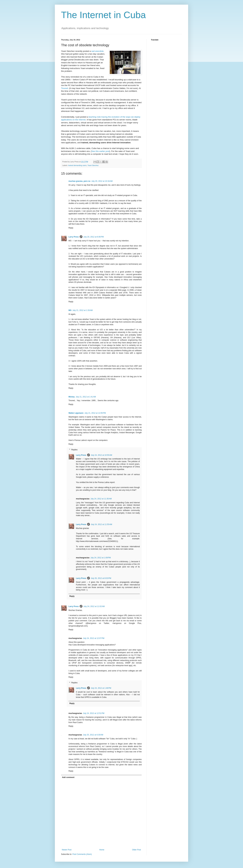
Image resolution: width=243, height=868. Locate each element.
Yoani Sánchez (93, 165)
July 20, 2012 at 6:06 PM (94, 237)
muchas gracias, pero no (79, 181)
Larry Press (74, 237)
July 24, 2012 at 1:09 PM (101, 558)
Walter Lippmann (76, 413)
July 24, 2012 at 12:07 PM (94, 638)
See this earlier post (101, 151)
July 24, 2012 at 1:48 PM (101, 688)
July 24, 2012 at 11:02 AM (94, 606)
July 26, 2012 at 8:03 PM (101, 578)
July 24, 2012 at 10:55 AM (101, 455)
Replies (74, 450)
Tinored (64, 88)
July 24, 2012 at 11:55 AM (101, 524)
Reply (71, 228)
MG (70, 310)
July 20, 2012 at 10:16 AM (102, 181)
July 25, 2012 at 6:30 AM (93, 735)
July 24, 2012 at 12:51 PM (94, 713)
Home (102, 850)
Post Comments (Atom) (82, 854)
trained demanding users (77, 165)
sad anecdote (97, 51)
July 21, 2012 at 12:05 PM (95, 413)
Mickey (72, 397)
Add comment (68, 777)
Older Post (136, 850)
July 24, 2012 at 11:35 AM (101, 499)
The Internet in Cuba (103, 15)
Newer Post (67, 850)
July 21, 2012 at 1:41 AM (86, 397)
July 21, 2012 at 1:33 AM (82, 310)
